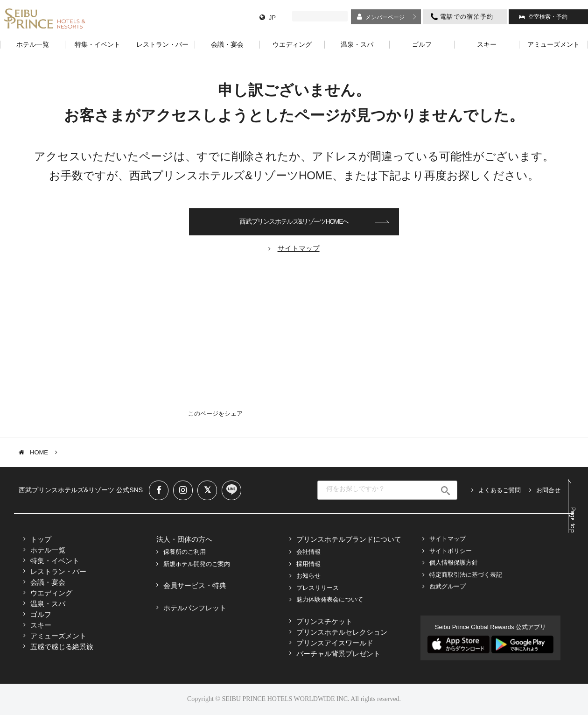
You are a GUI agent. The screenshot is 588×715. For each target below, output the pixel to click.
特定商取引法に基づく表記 (466, 575)
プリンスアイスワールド (335, 643)
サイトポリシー (451, 551)
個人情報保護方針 (454, 563)
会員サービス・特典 (195, 585)
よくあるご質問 (500, 490)
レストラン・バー (58, 571)
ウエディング (51, 593)
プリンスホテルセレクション (342, 632)
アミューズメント (58, 636)
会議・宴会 (48, 582)
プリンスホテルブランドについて (349, 539)
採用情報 (308, 564)
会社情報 (308, 552)
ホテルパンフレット (195, 608)
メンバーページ (385, 17)
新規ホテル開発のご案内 (197, 564)
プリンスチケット (324, 621)
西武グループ (448, 586)
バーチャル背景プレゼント (338, 654)
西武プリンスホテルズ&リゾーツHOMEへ (294, 221)
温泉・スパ (48, 604)
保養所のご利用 (185, 552)
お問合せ (548, 490)
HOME (39, 452)
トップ (41, 539)
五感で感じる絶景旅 (62, 647)
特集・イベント (55, 561)
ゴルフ (41, 614)
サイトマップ (448, 539)
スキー (41, 625)
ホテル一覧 (48, 550)
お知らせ (308, 576)
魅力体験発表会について (330, 599)
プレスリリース (318, 588)
